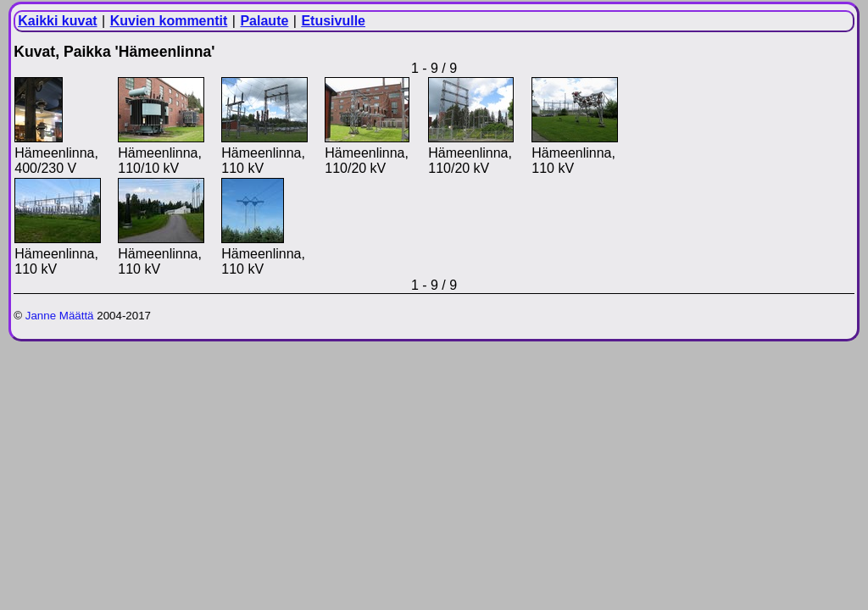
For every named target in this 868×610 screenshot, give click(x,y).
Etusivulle (333, 21)
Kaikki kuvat (57, 21)
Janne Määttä (60, 316)
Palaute (264, 21)
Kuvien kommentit (169, 21)
